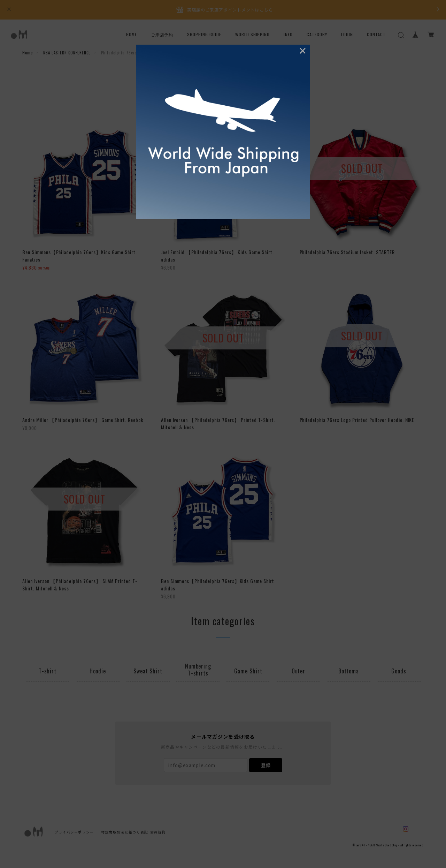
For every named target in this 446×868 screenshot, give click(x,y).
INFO (288, 35)
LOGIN (347, 35)
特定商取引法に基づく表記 (125, 832)
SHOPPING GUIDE (204, 35)
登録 (266, 765)
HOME (132, 35)
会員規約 (158, 832)
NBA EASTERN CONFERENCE (67, 53)
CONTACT (376, 35)
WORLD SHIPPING (252, 35)
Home (28, 53)
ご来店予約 (162, 35)
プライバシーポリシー (74, 832)
